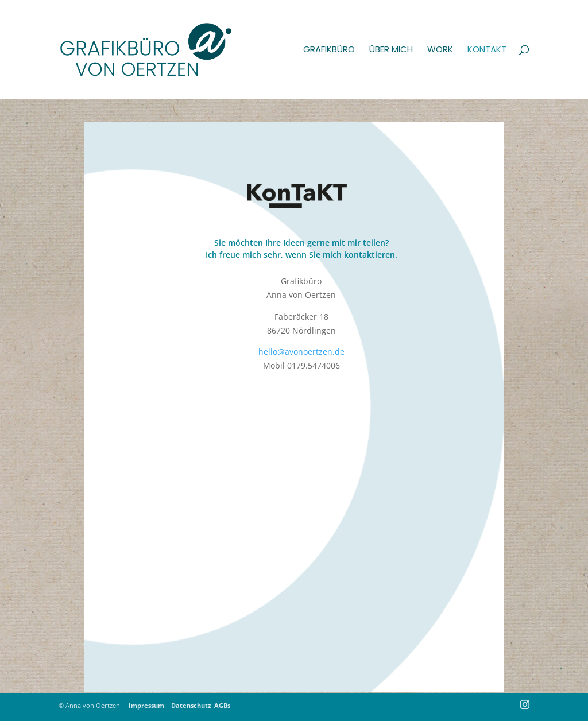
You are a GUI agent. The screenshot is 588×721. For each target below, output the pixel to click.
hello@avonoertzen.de (301, 352)
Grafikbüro (329, 50)
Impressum (149, 705)
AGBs (222, 705)
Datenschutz (191, 705)
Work (440, 50)
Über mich (391, 50)
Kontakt (487, 50)
